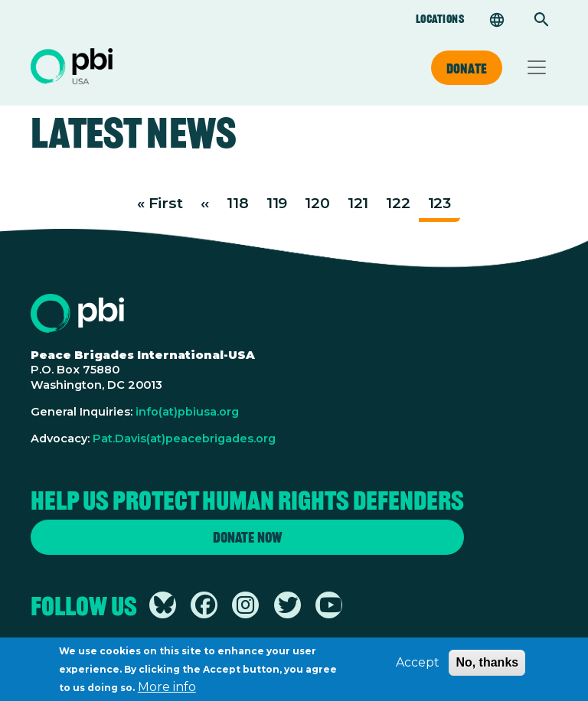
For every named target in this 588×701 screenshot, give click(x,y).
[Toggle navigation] (537, 67)
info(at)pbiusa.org (187, 412)
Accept (418, 667)
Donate (467, 68)
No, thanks (487, 667)
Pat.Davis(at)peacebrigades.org (184, 439)
